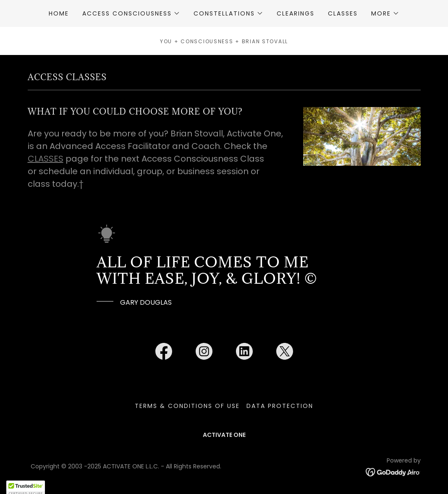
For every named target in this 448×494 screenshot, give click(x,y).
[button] (131, 13)
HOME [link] (59, 13)
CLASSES (46, 159)
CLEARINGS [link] (296, 13)
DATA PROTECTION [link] (280, 406)
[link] (164, 353)
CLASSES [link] (343, 13)
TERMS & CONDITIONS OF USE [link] (187, 406)
